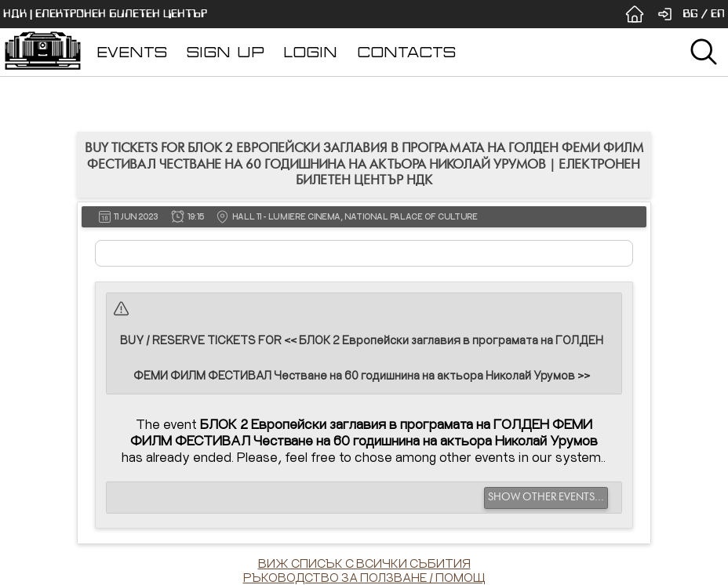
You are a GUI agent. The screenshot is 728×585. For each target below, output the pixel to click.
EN (718, 14)
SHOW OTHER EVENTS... (546, 497)
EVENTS (132, 52)
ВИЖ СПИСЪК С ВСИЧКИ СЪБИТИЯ (364, 563)
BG (690, 14)
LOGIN (310, 52)
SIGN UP (226, 52)
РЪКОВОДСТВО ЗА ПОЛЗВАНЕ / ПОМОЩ (364, 577)
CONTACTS (406, 52)
